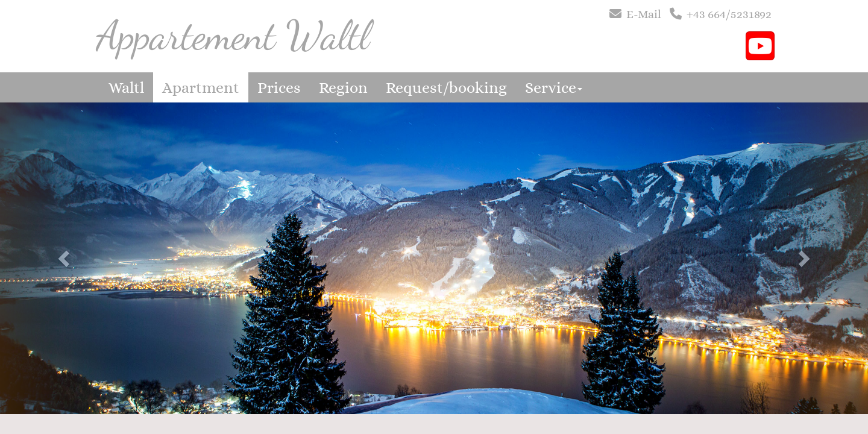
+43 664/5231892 (729, 14)
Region (343, 87)
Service (554, 87)
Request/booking (446, 87)
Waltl (126, 87)
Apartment (201, 87)
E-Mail (644, 14)
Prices (279, 87)
